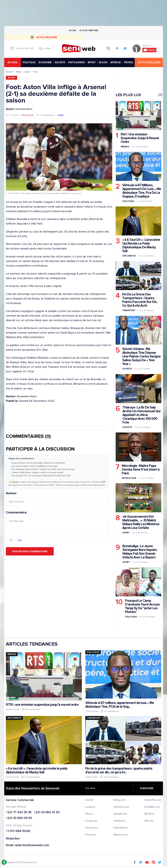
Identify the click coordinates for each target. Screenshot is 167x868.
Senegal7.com (120, 814)
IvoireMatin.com (152, 807)
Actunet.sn (90, 835)
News (19, 72)
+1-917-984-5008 (18, 831)
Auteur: (57, 499)
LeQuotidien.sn (121, 828)
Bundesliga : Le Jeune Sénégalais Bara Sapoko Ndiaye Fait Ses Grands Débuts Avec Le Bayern (140, 552)
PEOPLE (129, 62)
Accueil (72, 30)
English (61, 115)
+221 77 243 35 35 (19, 812)
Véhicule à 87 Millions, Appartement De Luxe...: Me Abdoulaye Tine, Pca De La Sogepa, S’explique (142, 191)
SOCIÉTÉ (60, 62)
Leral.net (89, 800)
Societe (127, 369)
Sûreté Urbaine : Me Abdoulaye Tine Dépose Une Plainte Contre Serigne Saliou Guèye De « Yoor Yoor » (141, 357)
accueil (13, 62)
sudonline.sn (119, 821)
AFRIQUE (116, 62)
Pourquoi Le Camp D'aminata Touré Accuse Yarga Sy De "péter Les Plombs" (142, 606)
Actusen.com (91, 828)
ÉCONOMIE (45, 62)
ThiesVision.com (121, 807)
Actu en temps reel (89, 30)
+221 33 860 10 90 (47, 812)
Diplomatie (129, 256)
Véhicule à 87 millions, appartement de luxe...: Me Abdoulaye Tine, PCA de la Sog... (119, 705)
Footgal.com (91, 821)
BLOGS (103, 62)
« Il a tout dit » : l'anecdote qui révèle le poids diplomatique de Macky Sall (37, 770)
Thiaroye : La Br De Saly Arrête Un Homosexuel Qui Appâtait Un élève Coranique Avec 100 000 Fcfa (141, 415)
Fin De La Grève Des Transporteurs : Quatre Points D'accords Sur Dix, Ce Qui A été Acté (140, 300)
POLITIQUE (29, 62)
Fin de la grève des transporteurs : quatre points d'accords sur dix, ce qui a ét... (119, 770)
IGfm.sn (89, 814)
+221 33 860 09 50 (19, 818)
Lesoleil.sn (90, 807)
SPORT (92, 62)
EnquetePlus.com (153, 800)
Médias (125, 147)
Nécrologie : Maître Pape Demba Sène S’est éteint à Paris (140, 470)
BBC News (149, 814)
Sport (27, 72)
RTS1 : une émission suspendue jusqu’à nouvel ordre (42, 705)
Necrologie (129, 478)
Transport (129, 310)
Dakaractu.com (120, 835)
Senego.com (119, 800)
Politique (128, 201)
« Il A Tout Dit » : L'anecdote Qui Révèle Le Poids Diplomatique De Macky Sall (141, 246)
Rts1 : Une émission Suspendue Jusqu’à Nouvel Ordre (140, 138)
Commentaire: (57, 527)
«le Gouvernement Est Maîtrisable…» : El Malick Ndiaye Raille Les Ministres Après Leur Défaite (141, 522)
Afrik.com (149, 821)
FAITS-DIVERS (76, 62)
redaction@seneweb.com (32, 845)
